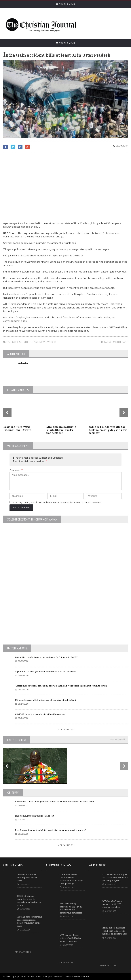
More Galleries (116, 739)
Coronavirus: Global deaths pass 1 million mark (27, 877)
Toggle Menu (65, 4)
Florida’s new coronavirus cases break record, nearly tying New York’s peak (30, 921)
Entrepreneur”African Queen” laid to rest (35, 816)
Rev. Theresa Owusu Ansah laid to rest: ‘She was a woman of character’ (50, 830)
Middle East (31, 342)
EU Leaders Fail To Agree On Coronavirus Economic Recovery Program (115, 877)
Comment (16, 470)
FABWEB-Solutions (81, 976)
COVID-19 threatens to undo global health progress (40, 714)
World (52, 342)
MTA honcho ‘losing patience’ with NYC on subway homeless (71, 938)
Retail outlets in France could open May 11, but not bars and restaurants (115, 931)
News (43, 342)
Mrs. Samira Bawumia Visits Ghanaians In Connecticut (61, 430)
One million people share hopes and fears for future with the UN (46, 657)
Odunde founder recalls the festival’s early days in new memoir (108, 430)
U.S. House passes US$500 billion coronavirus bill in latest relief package (71, 879)
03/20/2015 (120, 146)
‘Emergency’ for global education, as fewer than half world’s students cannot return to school (61, 686)
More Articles (65, 729)
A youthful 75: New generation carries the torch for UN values (45, 671)
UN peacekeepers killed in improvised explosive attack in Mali (45, 700)
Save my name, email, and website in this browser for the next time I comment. (57, 502)
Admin (23, 363)
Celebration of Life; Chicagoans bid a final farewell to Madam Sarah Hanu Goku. (55, 801)
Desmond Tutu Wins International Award (17, 428)
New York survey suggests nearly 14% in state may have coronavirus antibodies (71, 908)
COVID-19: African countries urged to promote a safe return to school (29, 900)
